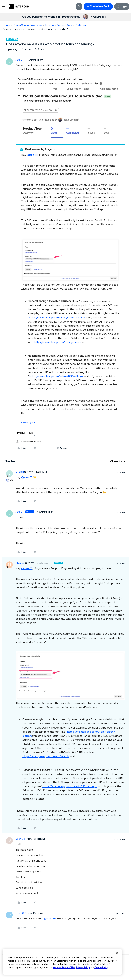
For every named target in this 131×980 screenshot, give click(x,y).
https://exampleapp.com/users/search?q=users (57, 318)
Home (6, 25)
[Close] (117, 953)
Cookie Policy (101, 968)
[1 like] (28, 442)
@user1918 (50, 919)
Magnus (20, 563)
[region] (62, 962)
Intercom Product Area (59, 25)
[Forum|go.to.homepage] (19, 6)
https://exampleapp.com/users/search (57, 342)
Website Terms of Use (64, 968)
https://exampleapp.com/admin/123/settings (56, 376)
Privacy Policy (83, 968)
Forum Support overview (28, 25)
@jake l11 (32, 155)
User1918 (21, 839)
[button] (4, 7)
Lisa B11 (20, 472)
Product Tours (25, 433)
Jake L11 (20, 60)
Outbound (81, 25)
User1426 (21, 913)
